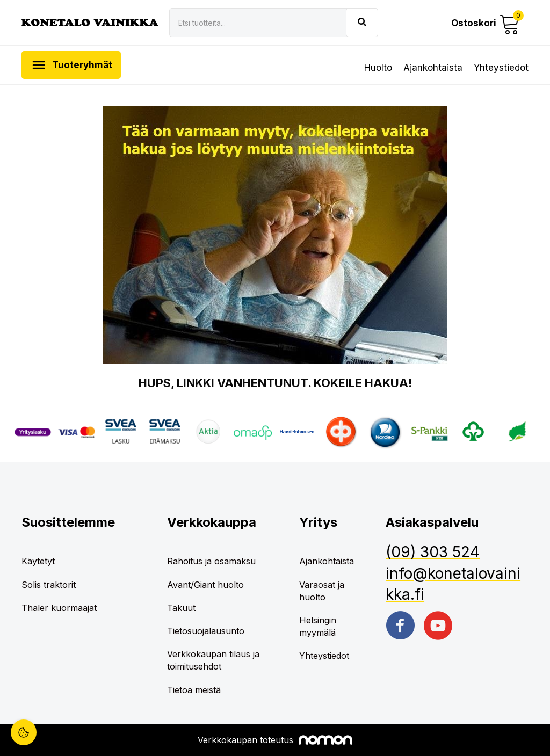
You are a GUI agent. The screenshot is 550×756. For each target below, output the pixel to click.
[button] (486, 23)
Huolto (378, 68)
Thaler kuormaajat (59, 608)
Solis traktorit (49, 585)
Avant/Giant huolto (205, 585)
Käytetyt (38, 561)
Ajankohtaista (433, 68)
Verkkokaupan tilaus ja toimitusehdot (213, 660)
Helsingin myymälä (318, 626)
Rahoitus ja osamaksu (211, 561)
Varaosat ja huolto (322, 591)
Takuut (181, 608)
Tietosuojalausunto (206, 631)
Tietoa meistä (194, 690)
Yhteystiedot (501, 68)
